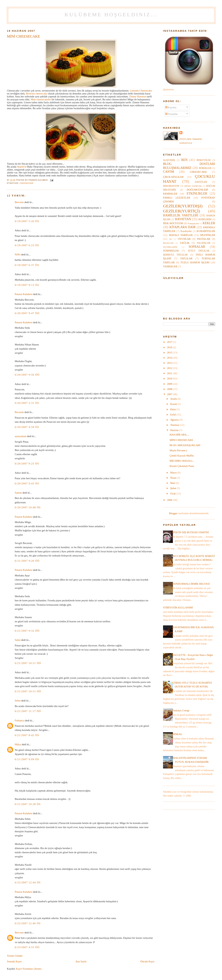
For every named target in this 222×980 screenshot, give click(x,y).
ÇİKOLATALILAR (173, 177)
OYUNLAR (184, 239)
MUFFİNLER (208, 235)
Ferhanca (20, 720)
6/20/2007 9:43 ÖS (27, 484)
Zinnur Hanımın (138, 96)
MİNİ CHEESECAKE (24, 36)
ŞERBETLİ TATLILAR (175, 255)
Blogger (173, 513)
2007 (170, 394)
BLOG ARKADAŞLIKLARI (185, 445)
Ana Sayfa (81, 961)
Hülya (18, 744)
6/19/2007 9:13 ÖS (27, 285)
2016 (170, 347)
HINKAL (177, 734)
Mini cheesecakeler (41, 99)
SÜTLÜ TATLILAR (199, 251)
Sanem (18, 493)
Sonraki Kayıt (14, 961)
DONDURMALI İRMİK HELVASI (191, 584)
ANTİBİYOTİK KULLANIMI (177, 608)
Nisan (174, 478)
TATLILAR (186, 258)
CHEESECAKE (27, 183)
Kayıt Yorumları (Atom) (29, 969)
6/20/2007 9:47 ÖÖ (27, 313)
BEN (184, 160)
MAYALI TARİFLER (181, 235)
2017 (170, 342)
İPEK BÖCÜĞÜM (173, 223)
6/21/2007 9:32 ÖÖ (27, 631)
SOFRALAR (197, 247)
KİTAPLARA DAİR (183, 227)
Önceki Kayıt (147, 961)
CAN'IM (169, 172)
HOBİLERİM (205, 219)
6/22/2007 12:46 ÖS (28, 923)
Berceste (19, 202)
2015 (170, 353)
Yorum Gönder (15, 956)
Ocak (173, 494)
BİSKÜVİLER (204, 160)
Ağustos (175, 420)
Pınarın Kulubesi (24, 294)
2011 (170, 373)
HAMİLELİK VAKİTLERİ (181, 215)
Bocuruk (19, 412)
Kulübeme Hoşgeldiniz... (111, 15)
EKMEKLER (170, 194)
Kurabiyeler (186, 231)
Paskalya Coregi (181, 710)
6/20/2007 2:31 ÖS (27, 403)
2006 (170, 500)
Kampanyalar (193, 223)
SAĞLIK (185, 243)
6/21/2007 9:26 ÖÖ (27, 561)
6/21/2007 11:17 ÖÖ (28, 711)
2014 (170, 358)
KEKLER (209, 223)
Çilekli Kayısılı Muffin (182, 456)
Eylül (173, 415)
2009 (170, 384)
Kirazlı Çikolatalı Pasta (182, 466)
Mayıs (174, 473)
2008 (170, 389)
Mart (173, 483)
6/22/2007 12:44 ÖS (28, 882)
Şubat (173, 488)
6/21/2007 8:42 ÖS (27, 735)
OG (171, 239)
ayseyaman (21, 436)
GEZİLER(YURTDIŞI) (183, 206)
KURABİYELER (206, 231)
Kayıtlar (171, 107)
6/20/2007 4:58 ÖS (27, 427)
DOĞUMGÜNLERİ (197, 190)
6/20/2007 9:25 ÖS (27, 464)
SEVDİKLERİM (170, 247)
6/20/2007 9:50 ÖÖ (27, 375)
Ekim (173, 409)
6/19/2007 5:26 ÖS (27, 221)
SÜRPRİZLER (171, 251)
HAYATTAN (183, 219)
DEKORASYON (171, 186)
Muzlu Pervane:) (178, 450)
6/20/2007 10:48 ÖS (28, 507)
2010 (170, 379)
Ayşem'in (22, 167)
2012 (170, 368)
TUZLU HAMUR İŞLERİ (195, 262)
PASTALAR (204, 239)
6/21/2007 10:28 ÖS (28, 804)
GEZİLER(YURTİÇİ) (182, 211)
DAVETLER (201, 182)
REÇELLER (168, 243)
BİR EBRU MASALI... (182, 461)
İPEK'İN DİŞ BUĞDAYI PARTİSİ (191, 532)
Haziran (175, 430)
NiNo (18, 254)
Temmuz (175, 425)
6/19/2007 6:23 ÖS (27, 245)
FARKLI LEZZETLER (177, 198)
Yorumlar (172, 114)
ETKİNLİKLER (197, 194)
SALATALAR (204, 243)
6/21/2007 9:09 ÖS (27, 759)
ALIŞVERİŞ (169, 160)
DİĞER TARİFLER (193, 186)
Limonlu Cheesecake (141, 91)
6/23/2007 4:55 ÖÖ (27, 947)
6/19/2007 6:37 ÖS (27, 265)
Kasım (174, 404)
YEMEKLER (170, 266)
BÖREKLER (205, 168)
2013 (170, 363)
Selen (18, 640)
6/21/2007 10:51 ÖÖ (28, 663)
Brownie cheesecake (37, 94)
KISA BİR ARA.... (179, 435)
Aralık (174, 399)
